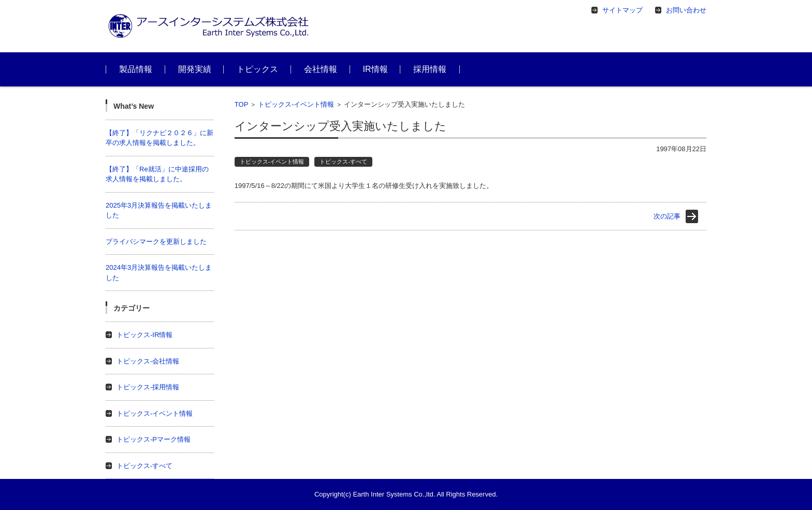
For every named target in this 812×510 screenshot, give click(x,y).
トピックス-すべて (343, 162)
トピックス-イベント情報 (296, 104)
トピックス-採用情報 (148, 387)
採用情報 (430, 69)
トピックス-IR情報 (144, 335)
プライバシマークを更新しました (156, 242)
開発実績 (195, 69)
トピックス (257, 69)
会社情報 (321, 69)
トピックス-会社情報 (148, 361)
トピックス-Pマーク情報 (154, 439)
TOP (242, 104)
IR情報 (375, 69)
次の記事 (667, 216)
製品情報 (136, 69)
